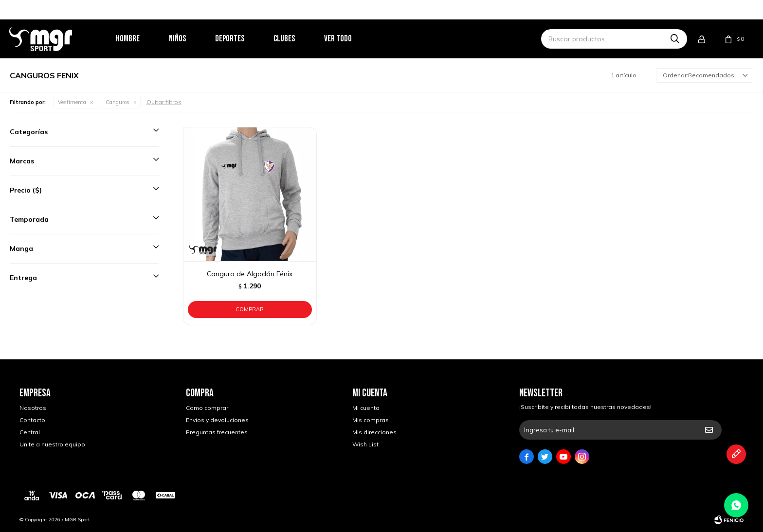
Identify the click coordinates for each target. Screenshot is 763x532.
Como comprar (207, 408)
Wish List (365, 444)
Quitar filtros (164, 102)
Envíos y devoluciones (217, 420)
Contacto (32, 420)
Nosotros (33, 408)
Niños (188, 39)
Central (30, 432)
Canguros (118, 102)
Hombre (138, 39)
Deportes (240, 39)
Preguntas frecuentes (217, 432)
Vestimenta (72, 102)
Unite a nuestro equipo (52, 444)
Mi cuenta (366, 408)
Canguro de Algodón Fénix (250, 274)
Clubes (294, 39)
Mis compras (371, 420)
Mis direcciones (374, 432)
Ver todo (348, 39)
